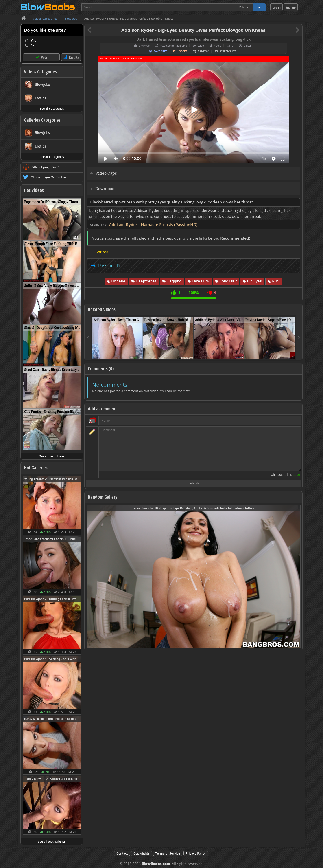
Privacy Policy (196, 853)
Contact (122, 853)
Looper (182, 51)
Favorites (161, 51)
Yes (33, 41)
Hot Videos (34, 190)
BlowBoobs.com (156, 864)
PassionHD (109, 266)
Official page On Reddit (49, 167)
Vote (44, 57)
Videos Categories (40, 72)
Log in (276, 7)
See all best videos (52, 456)
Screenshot (228, 51)
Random (203, 51)
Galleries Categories (42, 120)
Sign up (291, 7)
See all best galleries (52, 842)
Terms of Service (168, 853)
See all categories (52, 108)
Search (260, 7)
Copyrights (142, 853)
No (33, 45)
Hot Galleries (36, 468)
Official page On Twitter (49, 177)
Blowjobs (144, 46)
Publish (194, 484)
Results (74, 57)
